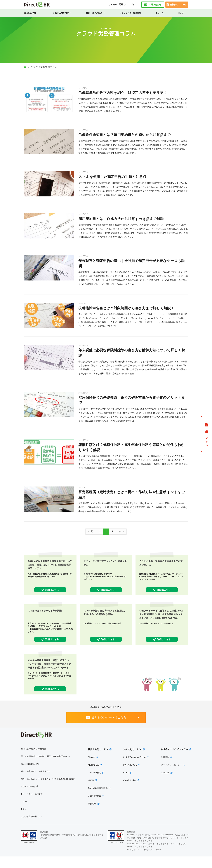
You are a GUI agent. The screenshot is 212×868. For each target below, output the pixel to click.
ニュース (160, 13)
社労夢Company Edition (135, 769)
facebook (165, 784)
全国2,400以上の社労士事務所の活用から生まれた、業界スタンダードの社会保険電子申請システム (50, 565)
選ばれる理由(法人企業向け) (33, 760)
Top (25, 67)
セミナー (182, 13)
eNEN (91, 792)
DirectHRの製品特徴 (30, 775)
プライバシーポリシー (171, 776)
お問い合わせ (155, 5)
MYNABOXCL (130, 776)
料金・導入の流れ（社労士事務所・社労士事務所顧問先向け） (49, 790)
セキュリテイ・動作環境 (130, 13)
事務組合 (92, 815)
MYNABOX (93, 776)
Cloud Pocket (94, 807)
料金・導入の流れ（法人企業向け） (37, 783)
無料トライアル (207, 437)
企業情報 (165, 769)
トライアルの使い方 (30, 798)
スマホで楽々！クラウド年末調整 (46, 614)
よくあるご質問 (116, 4)
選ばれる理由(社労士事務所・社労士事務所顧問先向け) (45, 768)
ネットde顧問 (94, 784)
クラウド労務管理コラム (32, 828)
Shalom (91, 769)
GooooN (98, 800)
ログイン (132, 4)
